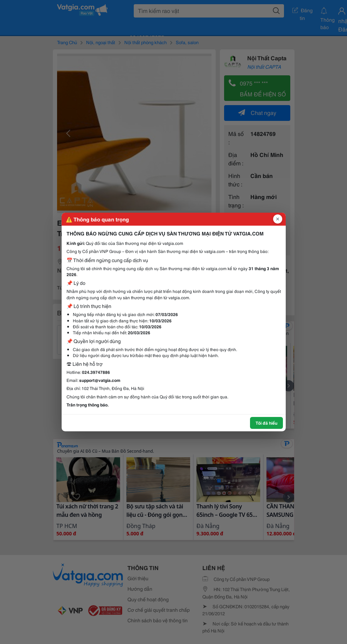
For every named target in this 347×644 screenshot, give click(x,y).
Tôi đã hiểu (266, 423)
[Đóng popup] (278, 219)
